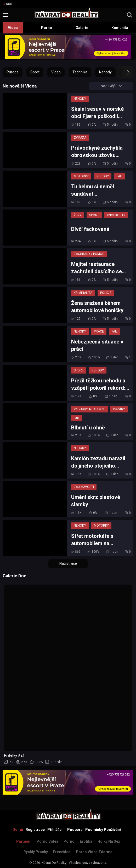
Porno (47, 28)
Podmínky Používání (103, 830)
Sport (35, 72)
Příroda (13, 72)
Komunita (120, 28)
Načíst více (68, 564)
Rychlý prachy (36, 852)
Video (56, 72)
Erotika (86, 841)
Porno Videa (47, 841)
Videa (13, 28)
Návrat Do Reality (54, 863)
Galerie (82, 28)
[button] (124, 72)
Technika (80, 72)
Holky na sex (109, 841)
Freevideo (62, 852)
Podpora (75, 830)
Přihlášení (56, 830)
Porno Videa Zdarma (94, 852)
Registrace (35, 830)
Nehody (105, 72)
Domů (18, 830)
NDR (7, 4)
